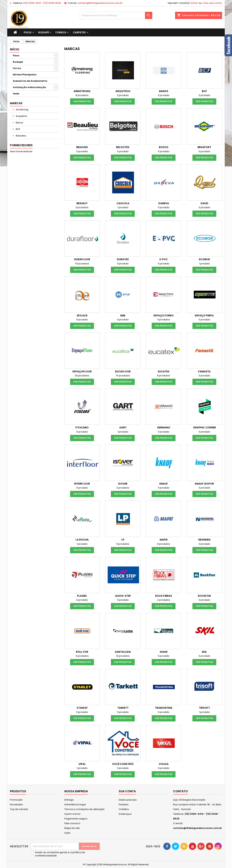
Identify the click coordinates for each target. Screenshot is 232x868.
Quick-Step (123, 596)
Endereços (125, 814)
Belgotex (123, 147)
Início (15, 49)
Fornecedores (21, 145)
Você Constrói (123, 764)
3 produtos (82, 207)
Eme (123, 315)
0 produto (123, 95)
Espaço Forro (164, 315)
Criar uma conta (212, 3)
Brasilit (82, 203)
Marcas (16, 103)
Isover (123, 484)
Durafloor (82, 259)
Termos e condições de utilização (84, 809)
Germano (164, 427)
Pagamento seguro (76, 819)
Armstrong (22, 110)
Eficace (82, 315)
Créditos (124, 809)
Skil (204, 652)
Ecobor (204, 259)
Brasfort (204, 147)
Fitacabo (82, 427)
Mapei (164, 540)
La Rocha (82, 540)
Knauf (164, 484)
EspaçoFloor (82, 371)
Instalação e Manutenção (29, 87)
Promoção (16, 800)
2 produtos (123, 488)
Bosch (164, 147)
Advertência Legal (75, 804)
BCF (18, 129)
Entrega (69, 800)
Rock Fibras (164, 596)
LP (123, 540)
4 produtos (82, 656)
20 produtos (82, 376)
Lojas (67, 833)
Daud (204, 203)
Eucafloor (123, 371)
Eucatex (164, 371)
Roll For (82, 652)
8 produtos (82, 95)
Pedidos (124, 804)
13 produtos (123, 656)
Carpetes (79, 32)
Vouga (164, 764)
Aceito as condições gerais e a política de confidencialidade (60, 854)
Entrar (194, 3)
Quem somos (72, 814)
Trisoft (204, 708)
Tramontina (164, 708)
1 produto (123, 207)
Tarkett (123, 708)
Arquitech (21, 116)
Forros (61, 32)
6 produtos (164, 544)
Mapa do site (72, 828)
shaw (164, 652)
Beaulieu (21, 136)
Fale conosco (72, 823)
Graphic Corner (204, 427)
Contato (180, 791)
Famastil (204, 371)
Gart (123, 427)
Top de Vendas (19, 809)
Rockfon (204, 596)
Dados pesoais (128, 800)
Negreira (204, 540)
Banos (19, 123)
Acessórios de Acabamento (30, 81)
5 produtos (123, 544)
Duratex (123, 259)
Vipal (82, 764)
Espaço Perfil (204, 315)
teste (16, 94)
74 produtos (82, 264)
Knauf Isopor (204, 484)
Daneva (164, 203)
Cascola (123, 203)
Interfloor (82, 484)
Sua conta (127, 791)
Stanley (82, 708)
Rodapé (43, 32)
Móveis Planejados (25, 75)
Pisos (28, 32)
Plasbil (82, 596)
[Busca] (116, 15)
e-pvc (164, 259)
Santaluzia (123, 652)
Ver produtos (82, 101)
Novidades (16, 804)
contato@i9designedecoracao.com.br (100, 3)
